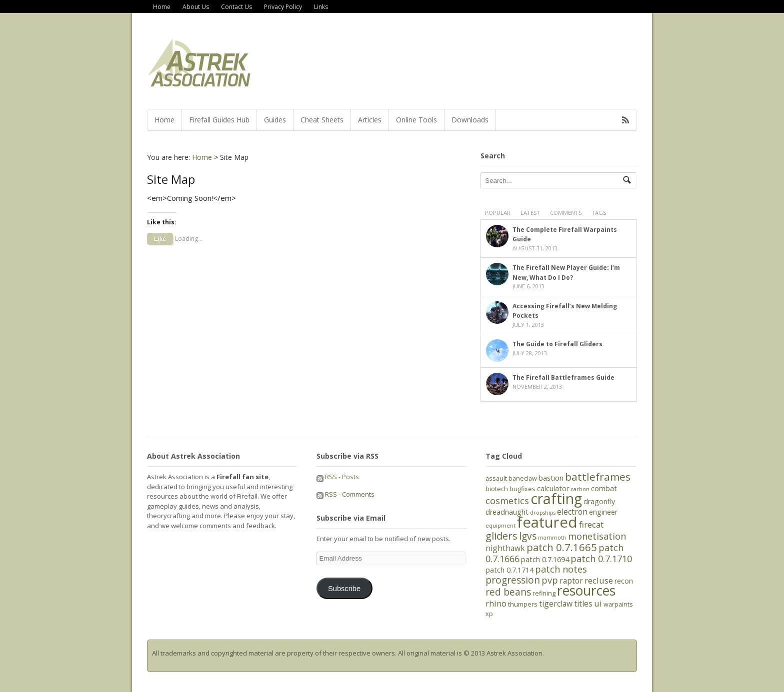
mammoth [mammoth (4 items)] (552, 538)
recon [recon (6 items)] (624, 581)
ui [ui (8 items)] (598, 603)
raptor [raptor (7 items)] (571, 581)
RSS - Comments (345, 494)
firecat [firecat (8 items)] (591, 524)
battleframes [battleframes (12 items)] (598, 477)
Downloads (470, 120)
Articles (370, 120)
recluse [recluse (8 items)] (599, 580)
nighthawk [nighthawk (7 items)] (505, 548)
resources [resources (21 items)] (586, 591)
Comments (566, 213)
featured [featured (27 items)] (547, 522)
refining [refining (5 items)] (544, 593)
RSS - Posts (338, 477)
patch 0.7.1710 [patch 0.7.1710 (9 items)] (601, 559)
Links (321, 7)
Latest (530, 213)
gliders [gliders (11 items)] (501, 536)
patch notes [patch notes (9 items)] (561, 569)
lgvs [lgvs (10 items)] (528, 536)
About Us (196, 7)
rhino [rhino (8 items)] (496, 603)
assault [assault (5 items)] (496, 478)
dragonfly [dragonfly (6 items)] (599, 501)
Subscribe (344, 589)
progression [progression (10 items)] (513, 580)
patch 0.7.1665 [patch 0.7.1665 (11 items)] (562, 547)
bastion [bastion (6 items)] (551, 478)
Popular (498, 213)
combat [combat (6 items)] (604, 488)
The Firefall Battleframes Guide (563, 377)
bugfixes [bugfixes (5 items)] (522, 489)
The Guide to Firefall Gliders (557, 344)
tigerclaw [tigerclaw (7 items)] (556, 604)
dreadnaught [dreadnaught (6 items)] (507, 512)
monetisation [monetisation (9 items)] (597, 536)
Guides (275, 120)
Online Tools (416, 120)
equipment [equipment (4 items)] (500, 526)
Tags (599, 213)
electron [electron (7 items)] (572, 512)
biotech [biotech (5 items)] (497, 489)
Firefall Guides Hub (219, 120)
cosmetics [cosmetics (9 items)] (507, 501)
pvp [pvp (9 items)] (550, 580)
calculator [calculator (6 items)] (553, 488)
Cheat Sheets (322, 120)
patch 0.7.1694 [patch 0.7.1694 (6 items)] (545, 559)
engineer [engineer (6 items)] (603, 512)
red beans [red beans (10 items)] (508, 592)
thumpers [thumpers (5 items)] (523, 604)
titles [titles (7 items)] (583, 604)
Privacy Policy (283, 7)
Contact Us (236, 7)
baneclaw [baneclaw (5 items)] (523, 478)
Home (162, 7)
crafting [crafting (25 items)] (556, 499)
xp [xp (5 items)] (489, 614)
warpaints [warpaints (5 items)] (618, 604)
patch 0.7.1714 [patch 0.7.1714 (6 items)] (509, 570)
